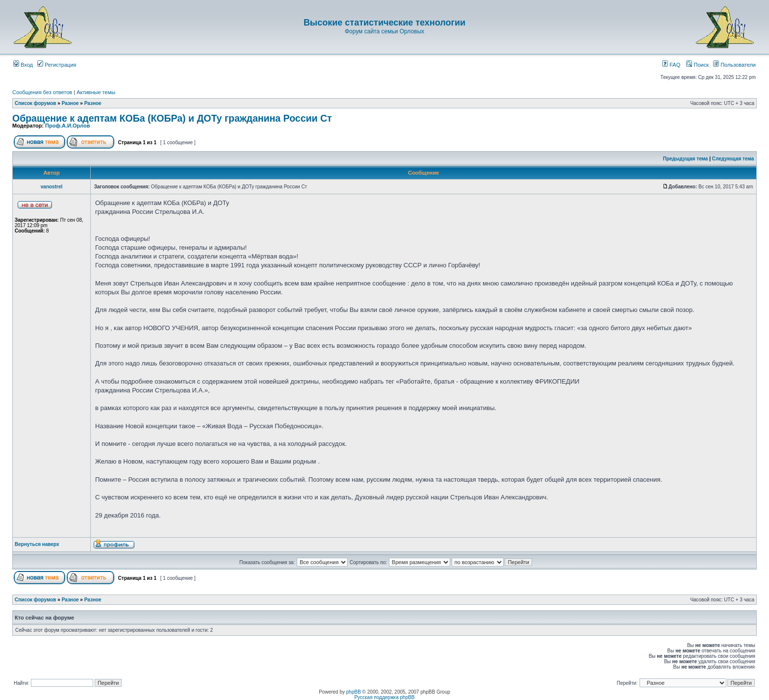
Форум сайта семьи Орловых (384, 31)
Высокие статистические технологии (384, 23)
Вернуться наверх (37, 544)
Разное (70, 103)
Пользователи (734, 65)
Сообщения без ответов (42, 92)
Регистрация (57, 65)
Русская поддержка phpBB (384, 697)
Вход (23, 65)
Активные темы (96, 92)
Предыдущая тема (686, 159)
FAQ (671, 65)
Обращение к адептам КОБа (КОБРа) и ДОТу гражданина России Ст (172, 118)
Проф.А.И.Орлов (67, 126)
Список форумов (36, 103)
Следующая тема (733, 159)
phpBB (354, 692)
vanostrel (51, 187)
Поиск (697, 65)
